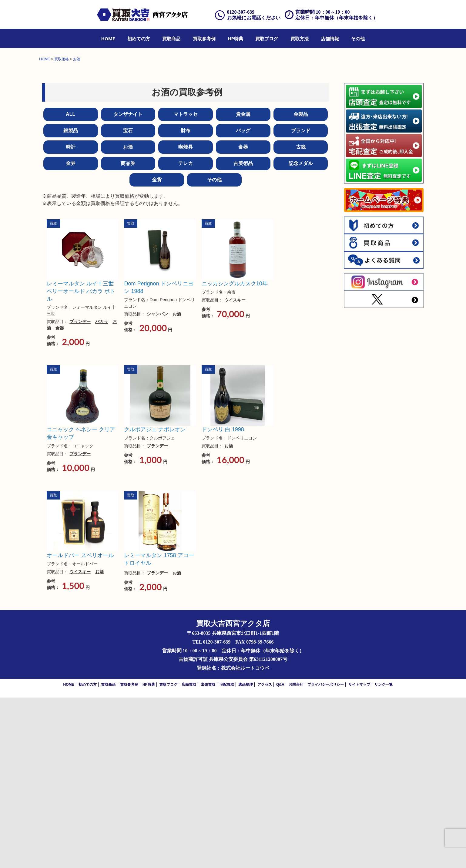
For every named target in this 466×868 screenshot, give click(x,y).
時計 (71, 317)
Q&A (280, 855)
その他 (358, 39)
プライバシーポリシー (326, 855)
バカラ (102, 492)
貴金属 (243, 285)
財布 (186, 301)
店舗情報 (330, 39)
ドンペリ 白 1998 (223, 600)
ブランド (301, 301)
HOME (108, 39)
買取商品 (171, 39)
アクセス (265, 855)
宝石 (128, 301)
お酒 (128, 317)
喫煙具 (186, 317)
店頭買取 (189, 855)
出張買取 (208, 855)
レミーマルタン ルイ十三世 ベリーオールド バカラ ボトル (81, 462)
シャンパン (157, 484)
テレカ (186, 334)
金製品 (301, 285)
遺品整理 (246, 855)
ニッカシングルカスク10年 (235, 454)
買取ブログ (267, 39)
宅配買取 (227, 855)
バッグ (243, 301)
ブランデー (80, 492)
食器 (243, 317)
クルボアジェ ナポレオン (155, 600)
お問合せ (296, 855)
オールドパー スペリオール (80, 726)
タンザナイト (128, 285)
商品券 (128, 334)
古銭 (301, 317)
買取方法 (300, 39)
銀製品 (71, 301)
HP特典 (235, 39)
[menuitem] (108, 39)
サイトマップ (359, 855)
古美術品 (243, 334)
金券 (71, 334)
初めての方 (139, 39)
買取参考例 (204, 39)
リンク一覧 (384, 855)
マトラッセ (186, 285)
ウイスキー (235, 470)
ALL (70, 285)
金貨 (157, 350)
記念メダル (301, 334)
